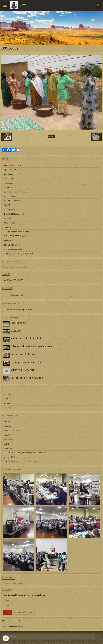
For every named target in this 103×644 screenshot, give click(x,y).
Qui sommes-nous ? (12, 170)
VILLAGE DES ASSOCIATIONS (17, 249)
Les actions (9, 178)
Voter (8, 612)
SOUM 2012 (9, 439)
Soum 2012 (9, 227)
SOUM (7, 205)
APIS (6, 399)
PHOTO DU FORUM (13, 165)
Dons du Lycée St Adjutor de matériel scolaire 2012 (25, 453)
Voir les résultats (24, 612)
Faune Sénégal (19, 323)
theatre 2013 (10, 457)
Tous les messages (14, 295)
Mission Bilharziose (12, 431)
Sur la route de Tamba (23, 354)
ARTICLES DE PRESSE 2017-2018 (18, 254)
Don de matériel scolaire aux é (17, 232)
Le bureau (8, 187)
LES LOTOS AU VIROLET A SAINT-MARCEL (23, 462)
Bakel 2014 (17, 331)
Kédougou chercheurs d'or (26, 362)
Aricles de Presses (12, 201)
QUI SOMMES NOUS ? (14, 280)
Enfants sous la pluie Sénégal (28, 339)
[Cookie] (6, 638)
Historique (9, 183)
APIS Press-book (11, 196)
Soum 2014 (9, 240)
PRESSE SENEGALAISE (14, 214)
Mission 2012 (10, 223)
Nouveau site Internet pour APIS (18, 310)
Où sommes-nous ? (12, 174)
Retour (51, 137)
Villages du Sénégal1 (22, 370)
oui (6, 601)
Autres (7, 403)
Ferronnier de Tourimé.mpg (27, 378)
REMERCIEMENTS (12, 245)
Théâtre (8, 408)
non (6, 605)
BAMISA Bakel (10, 209)
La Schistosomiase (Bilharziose (17, 192)
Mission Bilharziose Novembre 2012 (31, 346)
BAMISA (8, 218)
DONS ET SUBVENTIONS (15, 236)
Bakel (6, 444)
